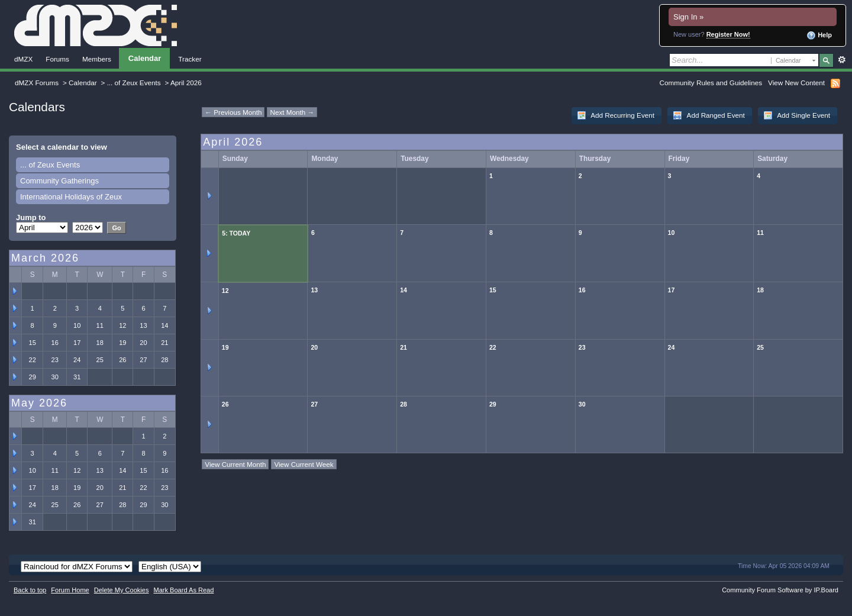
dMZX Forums (37, 83)
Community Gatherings (59, 181)
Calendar (145, 58)
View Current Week (304, 464)
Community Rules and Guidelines (711, 83)
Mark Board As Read (183, 590)
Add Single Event (797, 115)
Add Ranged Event (709, 115)
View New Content (796, 83)
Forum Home (70, 590)
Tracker (190, 59)
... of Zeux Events (134, 83)
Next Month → (292, 112)
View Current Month (235, 464)
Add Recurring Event (616, 115)
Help (819, 36)
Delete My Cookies (122, 590)
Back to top (30, 590)
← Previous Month (233, 112)
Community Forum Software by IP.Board (780, 590)
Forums (57, 59)
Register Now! (728, 34)
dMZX (23, 59)
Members (97, 59)
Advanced (842, 60)
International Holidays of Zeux (71, 197)
